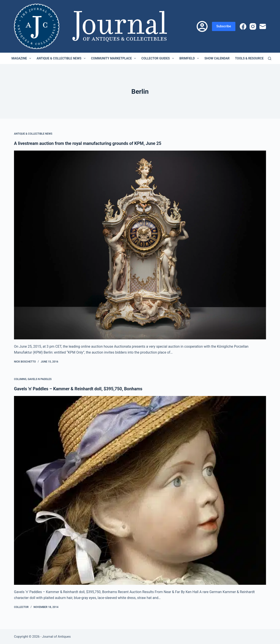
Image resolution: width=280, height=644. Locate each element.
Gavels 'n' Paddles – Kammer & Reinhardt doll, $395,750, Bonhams (79, 389)
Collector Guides (158, 58)
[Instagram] (253, 26)
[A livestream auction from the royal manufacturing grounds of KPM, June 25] (140, 245)
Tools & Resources (253, 58)
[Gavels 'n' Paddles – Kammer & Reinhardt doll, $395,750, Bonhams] (140, 490)
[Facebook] (243, 26)
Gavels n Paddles (40, 379)
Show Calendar (217, 58)
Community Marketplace (114, 58)
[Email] (263, 26)
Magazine (22, 58)
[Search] (270, 58)
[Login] (202, 26)
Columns (20, 379)
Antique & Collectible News (62, 58)
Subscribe (224, 26)
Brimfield (190, 58)
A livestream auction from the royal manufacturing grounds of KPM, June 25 (89, 143)
